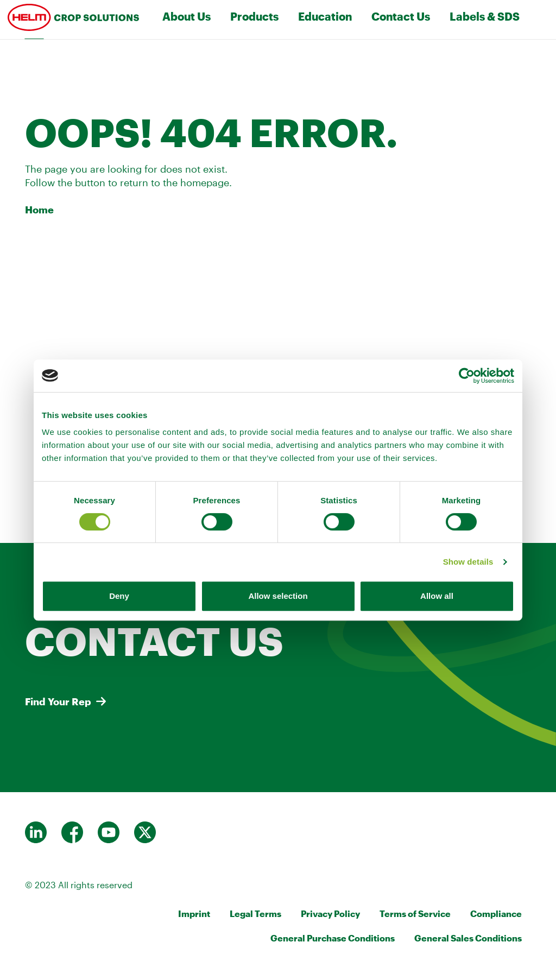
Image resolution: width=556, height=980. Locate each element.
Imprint (194, 914)
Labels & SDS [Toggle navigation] (485, 16)
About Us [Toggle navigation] (187, 16)
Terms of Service (415, 914)
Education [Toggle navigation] (325, 16)
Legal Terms (255, 914)
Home (39, 210)
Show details (468, 562)
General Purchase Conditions (333, 938)
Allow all (437, 596)
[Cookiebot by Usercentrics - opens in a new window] (467, 376)
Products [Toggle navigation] (254, 16)
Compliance (496, 914)
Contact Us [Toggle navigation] (401, 16)
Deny (119, 596)
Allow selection (278, 596)
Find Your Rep (58, 701)
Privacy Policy (330, 914)
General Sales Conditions (468, 938)
